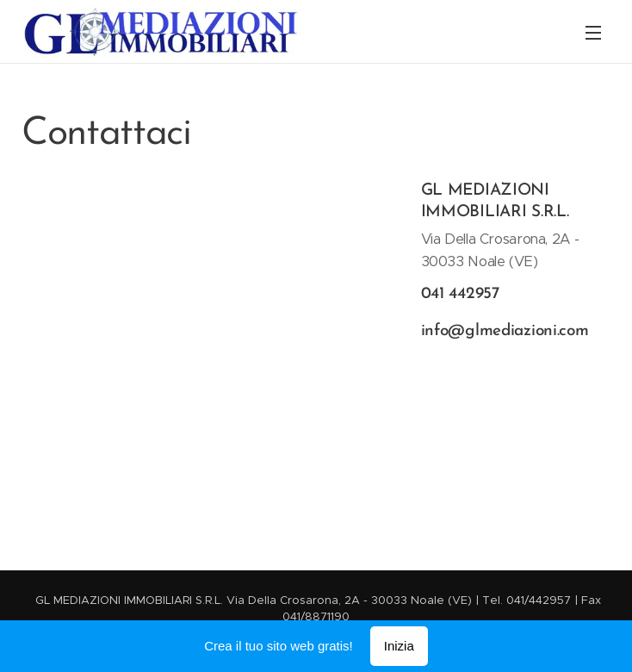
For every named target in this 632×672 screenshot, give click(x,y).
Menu (593, 33)
